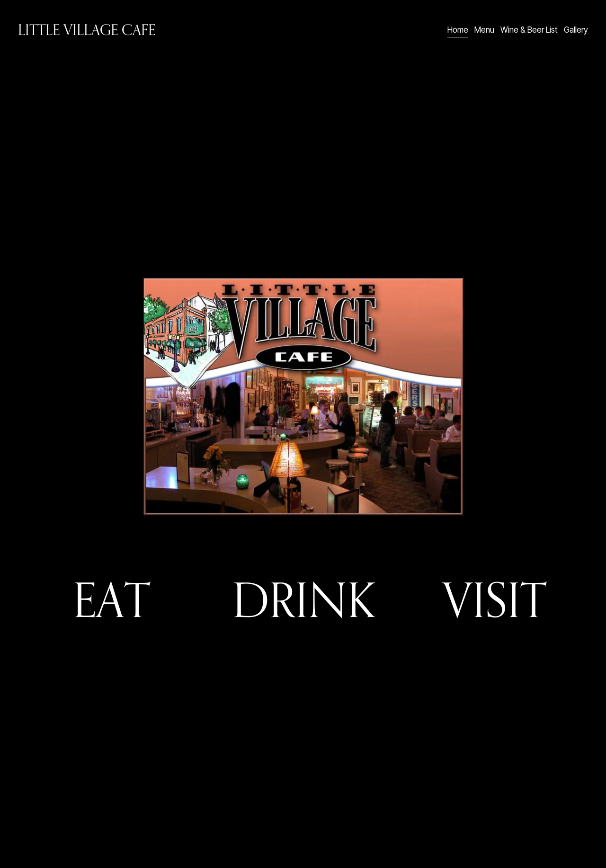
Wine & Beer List (529, 30)
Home (458, 30)
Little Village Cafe (87, 30)
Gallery (576, 30)
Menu (484, 30)
